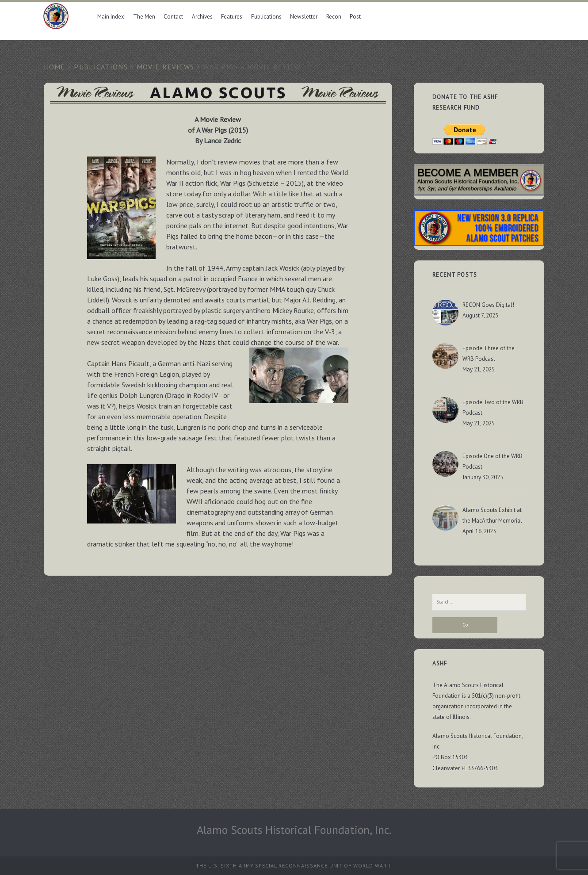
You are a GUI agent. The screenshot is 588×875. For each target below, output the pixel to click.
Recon (334, 17)
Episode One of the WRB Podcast (493, 461)
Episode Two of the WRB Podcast (493, 407)
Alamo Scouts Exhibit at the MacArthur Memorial (492, 515)
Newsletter (304, 17)
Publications (266, 17)
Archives (202, 17)
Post (355, 17)
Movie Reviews (166, 67)
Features (232, 17)
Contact (173, 17)
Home (55, 67)
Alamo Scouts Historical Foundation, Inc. (294, 830)
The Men (144, 17)
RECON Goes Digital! (488, 305)
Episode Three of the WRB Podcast (489, 353)
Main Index (111, 17)
